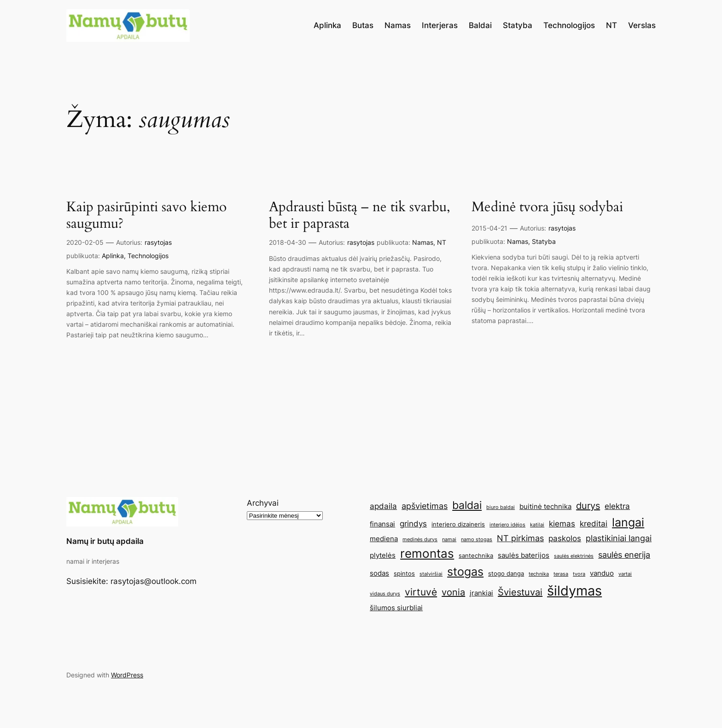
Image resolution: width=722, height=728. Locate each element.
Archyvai (263, 503)
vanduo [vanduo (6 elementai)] (602, 573)
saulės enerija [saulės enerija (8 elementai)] (624, 555)
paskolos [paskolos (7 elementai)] (565, 538)
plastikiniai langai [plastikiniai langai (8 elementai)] (619, 538)
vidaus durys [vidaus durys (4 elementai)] (385, 594)
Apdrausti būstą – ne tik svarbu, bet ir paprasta (360, 216)
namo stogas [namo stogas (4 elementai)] (477, 540)
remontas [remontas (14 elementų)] (427, 553)
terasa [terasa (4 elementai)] (561, 574)
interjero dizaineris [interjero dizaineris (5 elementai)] (458, 524)
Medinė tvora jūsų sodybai (547, 208)
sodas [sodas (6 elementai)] (379, 573)
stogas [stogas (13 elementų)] (465, 572)
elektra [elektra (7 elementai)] (617, 506)
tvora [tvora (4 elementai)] (579, 574)
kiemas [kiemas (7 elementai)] (562, 524)
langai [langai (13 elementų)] (628, 522)
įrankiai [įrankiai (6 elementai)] (481, 593)
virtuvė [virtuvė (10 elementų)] (421, 592)
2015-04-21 (489, 228)
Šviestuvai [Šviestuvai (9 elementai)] (520, 592)
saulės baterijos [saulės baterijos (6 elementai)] (524, 555)
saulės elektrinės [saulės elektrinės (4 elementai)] (574, 556)
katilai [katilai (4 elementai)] (537, 525)
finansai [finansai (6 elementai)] (382, 524)
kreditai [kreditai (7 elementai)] (594, 524)
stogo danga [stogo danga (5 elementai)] (506, 573)
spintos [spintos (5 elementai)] (404, 573)
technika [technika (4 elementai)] (539, 574)
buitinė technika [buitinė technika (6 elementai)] (545, 506)
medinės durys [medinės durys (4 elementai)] (420, 540)
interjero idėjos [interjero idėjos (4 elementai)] (507, 525)
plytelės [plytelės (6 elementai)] (383, 555)
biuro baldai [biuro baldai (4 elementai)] (501, 507)
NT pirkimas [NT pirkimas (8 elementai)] (520, 538)
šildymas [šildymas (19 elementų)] (574, 591)
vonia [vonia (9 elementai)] (453, 592)
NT (442, 242)
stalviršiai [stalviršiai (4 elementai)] (431, 574)
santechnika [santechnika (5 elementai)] (476, 555)
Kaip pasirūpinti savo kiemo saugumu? (146, 216)
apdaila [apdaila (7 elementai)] (383, 506)
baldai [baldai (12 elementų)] (467, 505)
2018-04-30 (288, 242)
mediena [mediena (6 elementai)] (384, 539)
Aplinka (113, 256)
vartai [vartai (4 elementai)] (625, 574)
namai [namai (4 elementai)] (449, 540)
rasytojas (158, 242)
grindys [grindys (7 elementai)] (413, 524)
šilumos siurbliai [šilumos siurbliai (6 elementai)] (396, 608)
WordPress (127, 675)
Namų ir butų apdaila (105, 541)
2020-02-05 (85, 242)
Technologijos (148, 256)
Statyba (544, 241)
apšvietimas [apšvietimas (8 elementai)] (425, 506)
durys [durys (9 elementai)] (588, 506)
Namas (423, 242)
